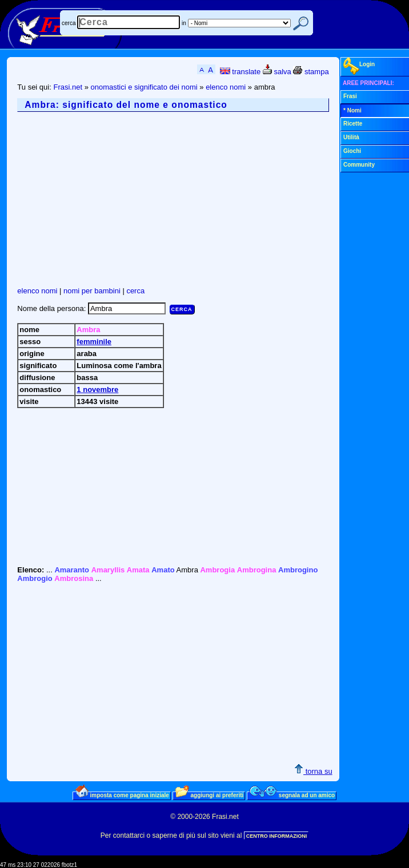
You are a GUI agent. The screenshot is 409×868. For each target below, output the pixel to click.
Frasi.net (68, 87)
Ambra (88, 330)
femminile (94, 342)
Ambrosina (74, 578)
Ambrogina (257, 570)
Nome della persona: (53, 308)
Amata (138, 570)
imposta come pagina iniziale (122, 795)
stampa (311, 72)
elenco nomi (226, 87)
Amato (163, 570)
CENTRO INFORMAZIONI (277, 836)
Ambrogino (298, 570)
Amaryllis (108, 570)
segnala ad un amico (292, 795)
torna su (313, 771)
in (184, 23)
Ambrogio (35, 578)
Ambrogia (217, 570)
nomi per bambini (92, 291)
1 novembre (97, 389)
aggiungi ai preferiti (210, 795)
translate (240, 72)
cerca (69, 23)
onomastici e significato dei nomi (144, 87)
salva (277, 72)
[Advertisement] (213, 199)
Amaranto (72, 570)
